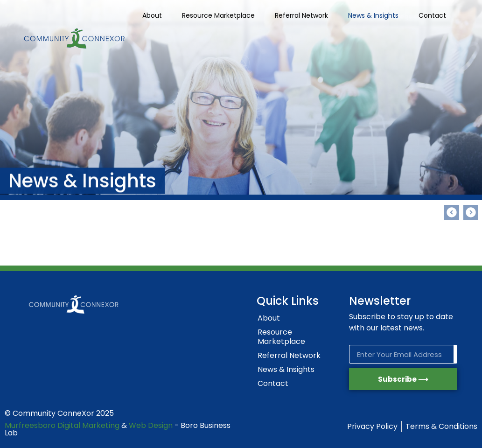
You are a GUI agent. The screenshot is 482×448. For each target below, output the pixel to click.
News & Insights (373, 15)
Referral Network (301, 15)
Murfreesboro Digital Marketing (62, 425)
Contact (432, 15)
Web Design (151, 425)
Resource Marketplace (218, 15)
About (152, 15)
